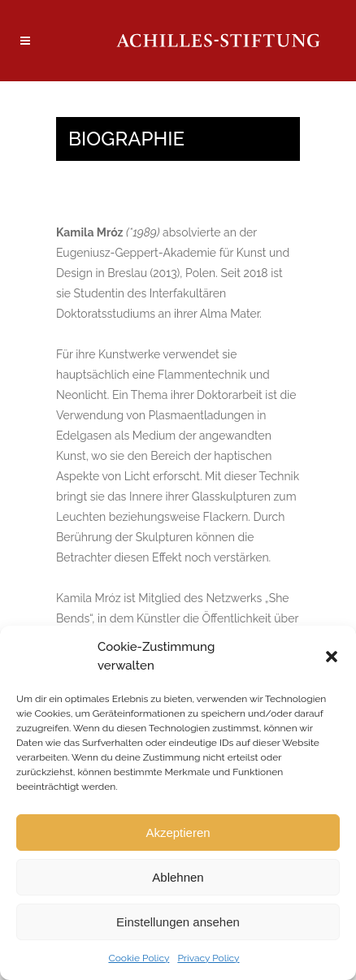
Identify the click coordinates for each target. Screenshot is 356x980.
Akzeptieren (178, 833)
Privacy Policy (208, 958)
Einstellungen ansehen (178, 922)
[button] (332, 657)
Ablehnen (178, 877)
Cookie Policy (139, 958)
